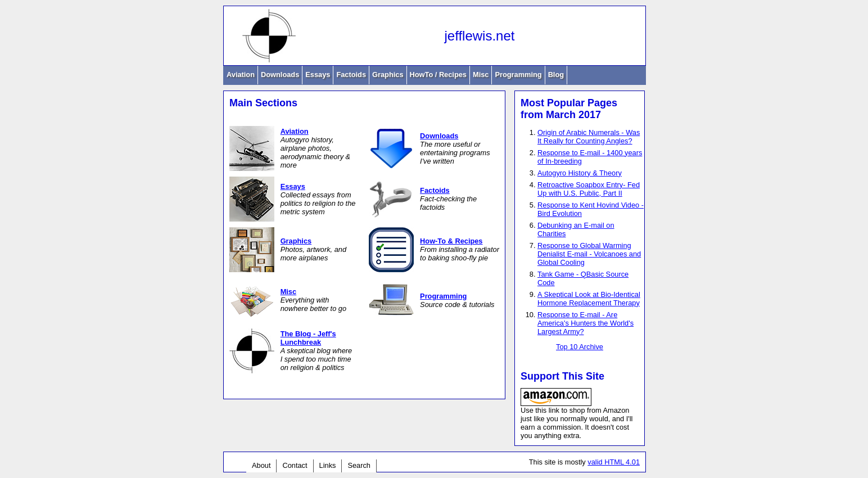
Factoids (351, 75)
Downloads (280, 75)
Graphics (388, 75)
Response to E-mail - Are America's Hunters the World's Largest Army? (586, 323)
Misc (481, 75)
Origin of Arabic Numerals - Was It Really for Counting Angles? (589, 137)
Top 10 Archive (580, 347)
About (261, 465)
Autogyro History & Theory (580, 173)
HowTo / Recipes (438, 75)
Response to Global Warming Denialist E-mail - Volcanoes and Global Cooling (589, 254)
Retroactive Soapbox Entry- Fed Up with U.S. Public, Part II (589, 189)
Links (328, 465)
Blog (556, 75)
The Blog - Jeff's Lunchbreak (308, 338)
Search (359, 465)
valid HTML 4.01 (614, 462)
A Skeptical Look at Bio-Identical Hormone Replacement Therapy (589, 299)
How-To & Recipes (451, 241)
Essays (318, 75)
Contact (295, 465)
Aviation (241, 75)
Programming (518, 75)
